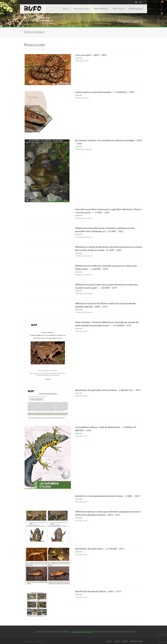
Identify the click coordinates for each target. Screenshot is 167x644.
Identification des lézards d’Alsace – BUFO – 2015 (98, 590)
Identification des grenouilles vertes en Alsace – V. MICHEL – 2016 (108, 390)
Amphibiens (102, 9)
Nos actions (82, 9)
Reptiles (119, 9)
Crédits (125, 640)
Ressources (136, 9)
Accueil (27, 21)
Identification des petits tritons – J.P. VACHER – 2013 (99, 548)
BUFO (67, 9)
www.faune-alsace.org (82, 630)
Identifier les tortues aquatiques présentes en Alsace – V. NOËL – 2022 (107, 495)
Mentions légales (137, 640)
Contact (117, 640)
